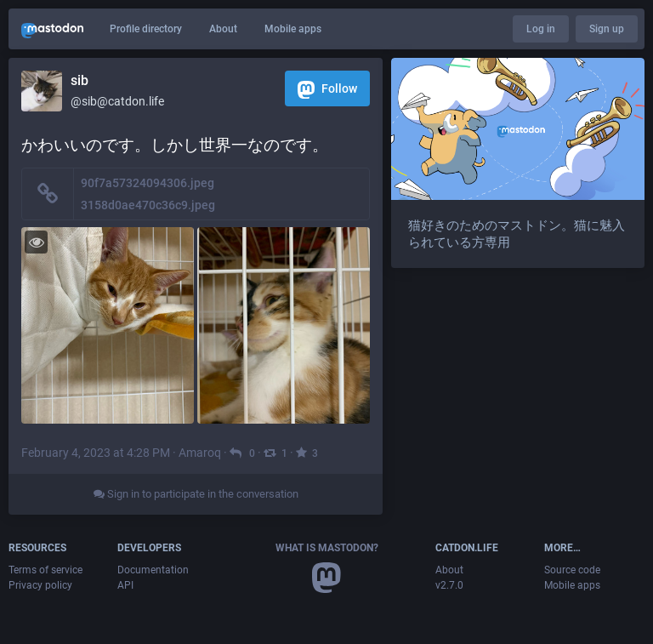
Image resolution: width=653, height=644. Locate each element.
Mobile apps (293, 29)
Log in (541, 29)
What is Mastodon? (327, 548)
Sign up (607, 29)
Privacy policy (40, 585)
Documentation (153, 570)
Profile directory (146, 29)
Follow (327, 90)
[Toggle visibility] (36, 242)
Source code (572, 570)
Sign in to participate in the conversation (196, 494)
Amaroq (200, 453)
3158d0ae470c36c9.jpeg (148, 205)
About (223, 29)
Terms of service (45, 570)
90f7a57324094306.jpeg (148, 183)
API (125, 585)
